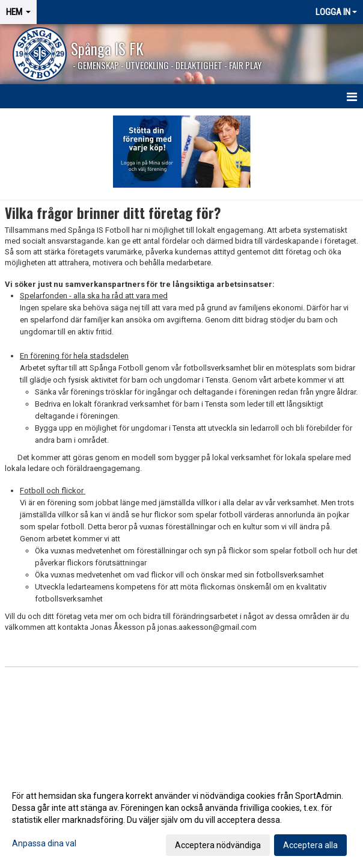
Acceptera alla (310, 845)
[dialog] (181, 820)
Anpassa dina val (44, 843)
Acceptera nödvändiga (218, 845)
